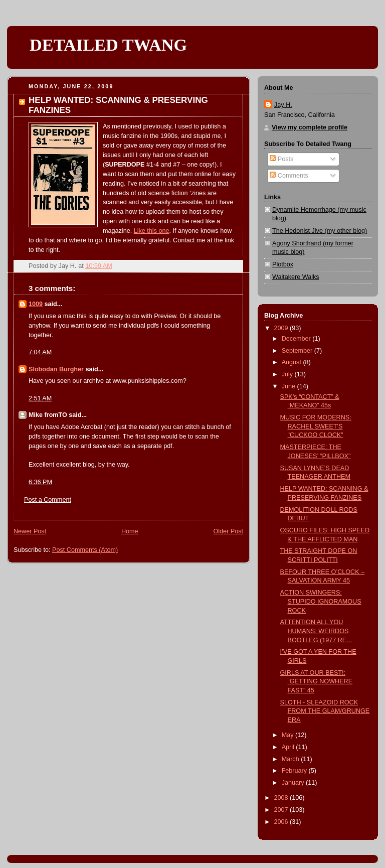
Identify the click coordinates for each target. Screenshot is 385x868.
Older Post (228, 531)
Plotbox (283, 264)
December (297, 339)
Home (130, 531)
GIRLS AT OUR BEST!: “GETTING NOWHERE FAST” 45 (317, 682)
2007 (282, 810)
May (288, 735)
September (298, 351)
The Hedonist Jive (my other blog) (320, 231)
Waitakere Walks (296, 277)
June (290, 386)
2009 (282, 328)
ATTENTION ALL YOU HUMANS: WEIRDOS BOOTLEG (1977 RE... (316, 631)
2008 (282, 798)
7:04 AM (40, 352)
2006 (282, 822)
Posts (281, 159)
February (295, 771)
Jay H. (283, 105)
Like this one (152, 231)
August (293, 362)
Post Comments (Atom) (85, 550)
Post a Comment (48, 500)
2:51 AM (40, 398)
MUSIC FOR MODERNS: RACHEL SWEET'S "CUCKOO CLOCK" (316, 426)
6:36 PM (40, 482)
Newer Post (30, 531)
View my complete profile (310, 127)
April (289, 747)
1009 (36, 304)
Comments (289, 176)
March (292, 759)
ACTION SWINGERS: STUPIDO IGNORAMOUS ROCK (321, 601)
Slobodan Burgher (56, 369)
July (288, 374)
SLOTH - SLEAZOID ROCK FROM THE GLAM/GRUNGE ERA (325, 711)
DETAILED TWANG (108, 45)
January (294, 783)
